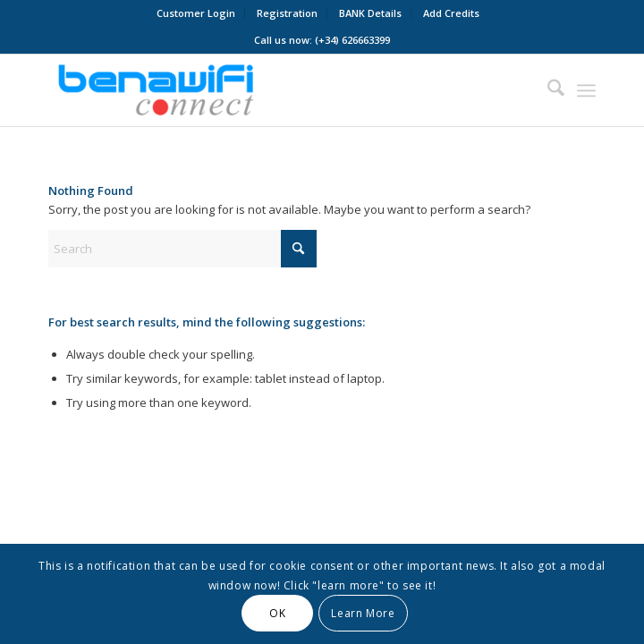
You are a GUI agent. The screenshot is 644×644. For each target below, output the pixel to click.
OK (277, 613)
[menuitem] (196, 13)
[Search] (547, 90)
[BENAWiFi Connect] (267, 90)
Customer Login (196, 13)
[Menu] (586, 90)
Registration (287, 13)
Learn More (363, 613)
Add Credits (451, 13)
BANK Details (370, 13)
